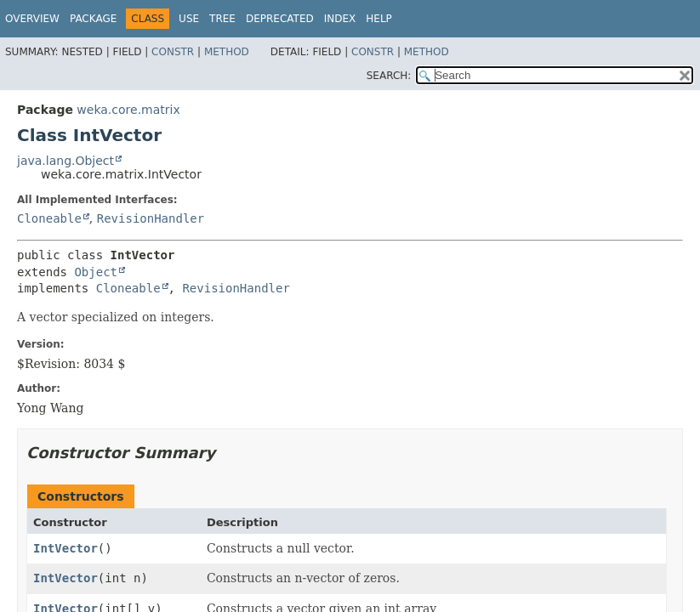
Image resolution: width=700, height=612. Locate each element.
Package (93, 19)
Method (227, 52)
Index (340, 19)
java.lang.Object (65, 161)
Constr (173, 52)
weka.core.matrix (128, 110)
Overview (32, 19)
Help (379, 19)
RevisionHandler (151, 218)
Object (96, 272)
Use (189, 19)
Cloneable (49, 218)
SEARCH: (389, 76)
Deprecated (280, 19)
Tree (222, 19)
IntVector (65, 548)
